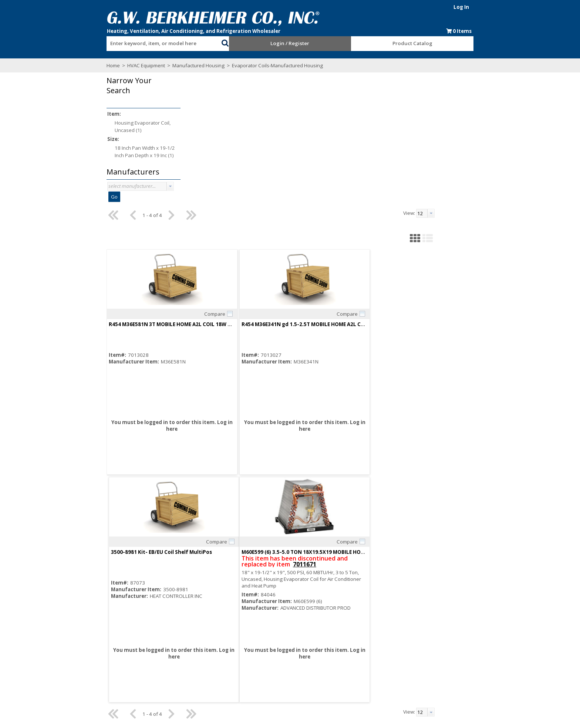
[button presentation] (154, 186)
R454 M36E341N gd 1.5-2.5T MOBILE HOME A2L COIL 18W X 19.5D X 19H (364, 191)
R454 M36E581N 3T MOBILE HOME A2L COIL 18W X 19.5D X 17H (245, 191)
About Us (184, 645)
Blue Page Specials (355, 652)
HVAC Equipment (130, 65)
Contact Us (186, 672)
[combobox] (153, 42)
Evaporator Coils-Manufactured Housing (261, 65)
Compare (250, 180)
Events (341, 658)
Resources (266, 658)
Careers (183, 658)
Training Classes (273, 672)
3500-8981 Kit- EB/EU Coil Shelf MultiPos (436, 191)
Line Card (345, 645)
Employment (188, 665)
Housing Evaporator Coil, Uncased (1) (126, 126)
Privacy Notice (349, 665)
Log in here (227, 295)
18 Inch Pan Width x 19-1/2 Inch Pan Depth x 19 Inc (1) (129, 152)
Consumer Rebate (194, 652)
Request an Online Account (284, 645)
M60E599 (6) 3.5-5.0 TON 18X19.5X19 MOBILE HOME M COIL (241, 419)
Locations (185, 678)
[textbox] (149, 44)
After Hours (267, 665)
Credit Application (274, 652)
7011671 (244, 431)
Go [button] (98, 197)
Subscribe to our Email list (123, 665)
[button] (220, 42)
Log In (478, 7)
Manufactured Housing (182, 65)
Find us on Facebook (125, 673)
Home (97, 65)
